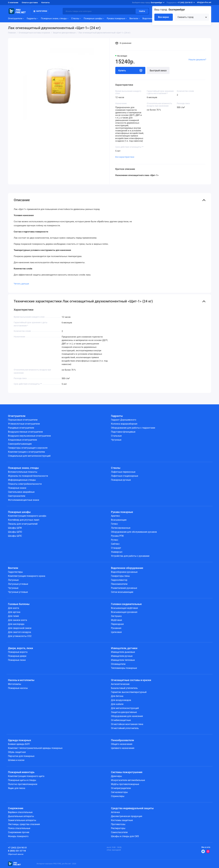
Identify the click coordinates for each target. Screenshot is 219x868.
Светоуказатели (17, 496)
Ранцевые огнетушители (21, 428)
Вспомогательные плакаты (23, 472)
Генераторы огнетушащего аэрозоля (28, 448)
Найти (142, 11)
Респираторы (118, 828)
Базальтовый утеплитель (124, 688)
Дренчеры (116, 776)
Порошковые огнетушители (23, 420)
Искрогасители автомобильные (128, 780)
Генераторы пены (120, 576)
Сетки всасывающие (122, 592)
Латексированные (121, 528)
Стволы (76, 18)
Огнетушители (16, 18)
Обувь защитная (17, 752)
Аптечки (115, 812)
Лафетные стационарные (125, 476)
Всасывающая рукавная (124, 612)
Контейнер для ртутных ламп (24, 520)
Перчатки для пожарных (21, 756)
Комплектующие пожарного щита (26, 776)
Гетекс (114, 524)
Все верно (163, 17)
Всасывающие (119, 520)
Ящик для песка (17, 788)
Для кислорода (16, 624)
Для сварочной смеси (20, 628)
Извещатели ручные (122, 656)
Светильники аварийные (21, 492)
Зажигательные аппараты (22, 820)
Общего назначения (122, 744)
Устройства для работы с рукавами (130, 556)
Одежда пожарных (20, 740)
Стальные (116, 436)
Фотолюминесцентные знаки (24, 500)
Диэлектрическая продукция (127, 816)
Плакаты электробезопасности (25, 484)
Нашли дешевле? (197, 60)
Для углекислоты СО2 (20, 636)
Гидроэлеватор (119, 580)
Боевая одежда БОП (19, 744)
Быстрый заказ (158, 71)
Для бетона (117, 696)
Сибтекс (115, 544)
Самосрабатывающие (20, 444)
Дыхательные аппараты (21, 816)
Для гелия (13, 616)
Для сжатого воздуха (20, 632)
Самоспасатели (119, 832)
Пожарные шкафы (94, 18)
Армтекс (116, 516)
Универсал (117, 552)
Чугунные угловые (18, 592)
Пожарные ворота (18, 652)
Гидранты (32, 18)
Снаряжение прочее (19, 832)
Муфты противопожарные (125, 784)
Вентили (135, 18)
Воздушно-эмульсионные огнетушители (29, 436)
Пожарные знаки (17, 488)
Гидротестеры (15, 572)
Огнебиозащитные (121, 720)
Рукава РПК (117, 536)
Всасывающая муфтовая (124, 608)
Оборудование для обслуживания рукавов (134, 532)
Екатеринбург (148, 3)
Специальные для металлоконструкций (29, 456)
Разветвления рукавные (124, 588)
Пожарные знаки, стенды (55, 18)
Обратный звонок (16, 854)
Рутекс (115, 540)
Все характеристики (125, 157)
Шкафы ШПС (15, 536)
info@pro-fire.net (204, 2)
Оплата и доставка (30, 3)
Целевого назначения (123, 748)
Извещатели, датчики (124, 648)
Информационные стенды (22, 480)
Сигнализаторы (119, 792)
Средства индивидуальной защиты (132, 808)
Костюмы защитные (122, 820)
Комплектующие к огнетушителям (26, 452)
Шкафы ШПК (15, 528)
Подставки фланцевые (123, 432)
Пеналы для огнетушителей (23, 524)
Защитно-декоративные (124, 712)
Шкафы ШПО (15, 532)
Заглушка (116, 616)
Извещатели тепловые (123, 660)
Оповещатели (118, 664)
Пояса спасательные (19, 828)
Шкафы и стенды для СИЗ (125, 836)
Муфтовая (117, 620)
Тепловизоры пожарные (124, 668)
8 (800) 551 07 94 (17, 851)
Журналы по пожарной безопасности (28, 476)
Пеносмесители (119, 584)
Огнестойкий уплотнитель (125, 728)
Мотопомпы (15, 684)
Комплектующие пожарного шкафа (27, 516)
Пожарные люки (17, 660)
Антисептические (120, 684)
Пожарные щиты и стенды (22, 780)
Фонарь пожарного (18, 836)
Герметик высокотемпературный (129, 692)
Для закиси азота (18, 620)
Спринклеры (118, 796)
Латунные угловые (18, 584)
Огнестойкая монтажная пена (127, 724)
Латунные (13, 580)
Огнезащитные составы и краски (131, 680)
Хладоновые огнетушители (22, 440)
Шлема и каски (16, 760)
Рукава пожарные (117, 18)
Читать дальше (21, 284)
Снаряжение (16, 808)
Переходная (117, 624)
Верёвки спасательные (20, 812)
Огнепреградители (121, 788)
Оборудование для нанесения (127, 716)
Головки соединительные (126, 604)
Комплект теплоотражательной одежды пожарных (35, 748)
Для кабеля (117, 704)
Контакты (45, 3)
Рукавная (116, 628)
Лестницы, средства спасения (24, 824)
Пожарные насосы (18, 688)
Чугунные (116, 440)
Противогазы (118, 824)
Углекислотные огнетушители (24, 424)
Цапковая (116, 632)
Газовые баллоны (19, 604)
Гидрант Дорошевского (124, 420)
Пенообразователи (122, 740)
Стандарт (116, 548)
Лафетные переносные (123, 472)
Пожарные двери (17, 656)
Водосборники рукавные (124, 572)
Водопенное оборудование (127, 568)
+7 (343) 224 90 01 (181, 3)
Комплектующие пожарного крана (27, 576)
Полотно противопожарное (23, 784)
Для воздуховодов (121, 700)
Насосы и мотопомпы (21, 680)
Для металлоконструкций (125, 708)
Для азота (14, 608)
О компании (13, 3)
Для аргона (14, 612)
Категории (40, 11)
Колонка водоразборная (124, 424)
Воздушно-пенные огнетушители (25, 432)
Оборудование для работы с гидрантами (133, 428)
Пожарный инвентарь (21, 772)
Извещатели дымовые (123, 652)
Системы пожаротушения (127, 772)
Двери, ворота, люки (20, 648)
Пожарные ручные (121, 480)
